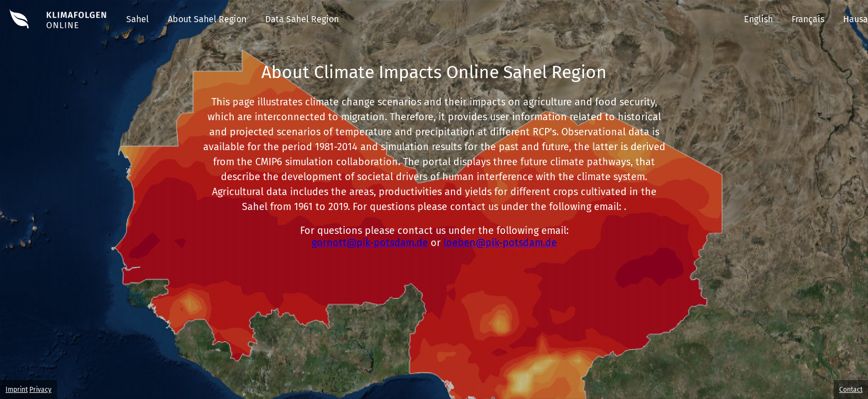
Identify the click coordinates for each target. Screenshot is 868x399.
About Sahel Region (207, 19)
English (758, 19)
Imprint (17, 390)
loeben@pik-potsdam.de (500, 243)
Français (808, 19)
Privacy (40, 390)
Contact (851, 390)
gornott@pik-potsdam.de (370, 243)
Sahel (138, 19)
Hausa (856, 19)
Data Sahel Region (302, 19)
